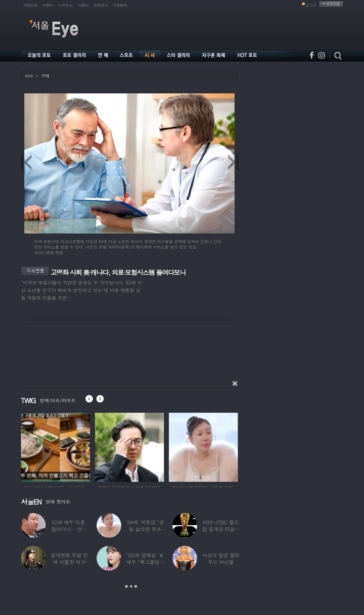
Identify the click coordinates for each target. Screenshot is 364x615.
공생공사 (101, 5)
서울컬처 (120, 5)
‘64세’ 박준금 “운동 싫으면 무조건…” (145, 529)
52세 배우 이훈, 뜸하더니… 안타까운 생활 (69, 529)
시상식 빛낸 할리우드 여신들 (221, 558)
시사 (29, 76)
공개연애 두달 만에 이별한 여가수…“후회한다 (69, 562)
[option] (56, 446)
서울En (83, 5)
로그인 (311, 5)
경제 (45, 76)
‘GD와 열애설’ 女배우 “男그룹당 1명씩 (145, 562)
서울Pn (48, 5)
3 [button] (136, 586)
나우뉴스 (66, 5)
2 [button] (131, 586)
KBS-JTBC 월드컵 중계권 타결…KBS (221, 529)
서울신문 (31, 5)
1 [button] (126, 586)
